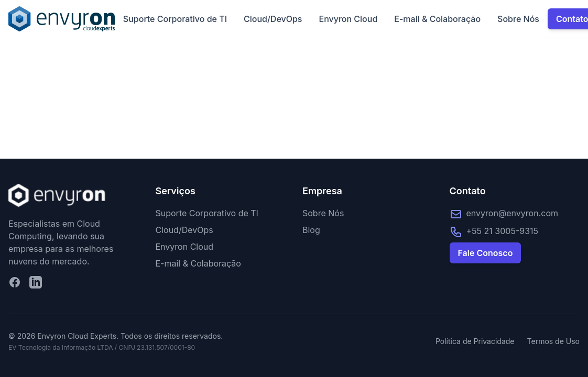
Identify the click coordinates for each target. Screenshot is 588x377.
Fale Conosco (486, 253)
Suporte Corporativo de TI (175, 19)
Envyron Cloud (348, 19)
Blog (311, 230)
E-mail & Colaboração (437, 19)
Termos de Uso (553, 341)
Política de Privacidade (475, 341)
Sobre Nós (518, 19)
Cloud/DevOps (273, 19)
